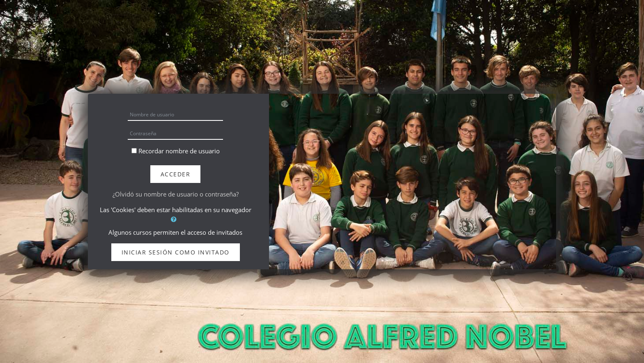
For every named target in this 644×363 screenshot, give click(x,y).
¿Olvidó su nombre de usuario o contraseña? (176, 194)
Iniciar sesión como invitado (176, 252)
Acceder (176, 174)
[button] (175, 219)
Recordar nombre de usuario (179, 151)
